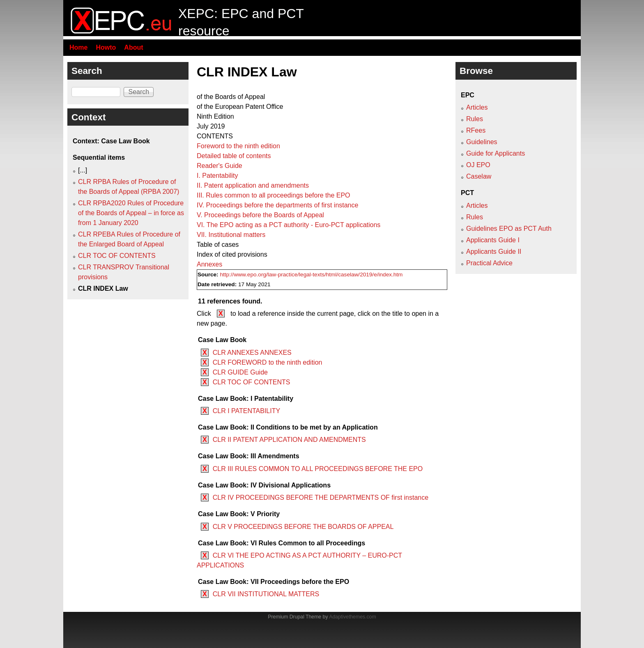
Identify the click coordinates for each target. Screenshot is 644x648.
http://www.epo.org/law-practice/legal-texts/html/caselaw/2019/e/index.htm (311, 275)
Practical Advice (489, 263)
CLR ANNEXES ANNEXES (252, 353)
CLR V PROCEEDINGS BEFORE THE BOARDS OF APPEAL (303, 527)
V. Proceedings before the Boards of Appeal (260, 215)
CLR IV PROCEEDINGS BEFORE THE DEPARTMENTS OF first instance (321, 497)
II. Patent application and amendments (253, 185)
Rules (475, 119)
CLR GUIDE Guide (240, 372)
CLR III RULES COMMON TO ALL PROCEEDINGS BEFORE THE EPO (318, 469)
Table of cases (218, 245)
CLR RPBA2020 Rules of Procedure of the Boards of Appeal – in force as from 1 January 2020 (131, 213)
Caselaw (479, 176)
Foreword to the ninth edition (238, 146)
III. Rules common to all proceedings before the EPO (274, 195)
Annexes (209, 264)
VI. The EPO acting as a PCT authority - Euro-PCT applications (289, 225)
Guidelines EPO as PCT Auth (509, 229)
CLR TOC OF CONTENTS (252, 382)
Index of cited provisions (232, 254)
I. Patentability (217, 176)
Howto (106, 47)
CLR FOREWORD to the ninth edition (268, 362)
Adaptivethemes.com (352, 617)
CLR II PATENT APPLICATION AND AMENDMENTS (289, 440)
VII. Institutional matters (231, 235)
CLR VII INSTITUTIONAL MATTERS (266, 594)
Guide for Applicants (496, 153)
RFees (476, 130)
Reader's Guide (220, 166)
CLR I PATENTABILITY (246, 411)
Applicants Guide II (494, 252)
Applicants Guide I (493, 240)
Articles (477, 107)
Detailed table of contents (234, 156)
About (133, 47)
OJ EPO (478, 165)
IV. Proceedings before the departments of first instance (277, 205)
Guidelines (482, 142)
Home (78, 47)
